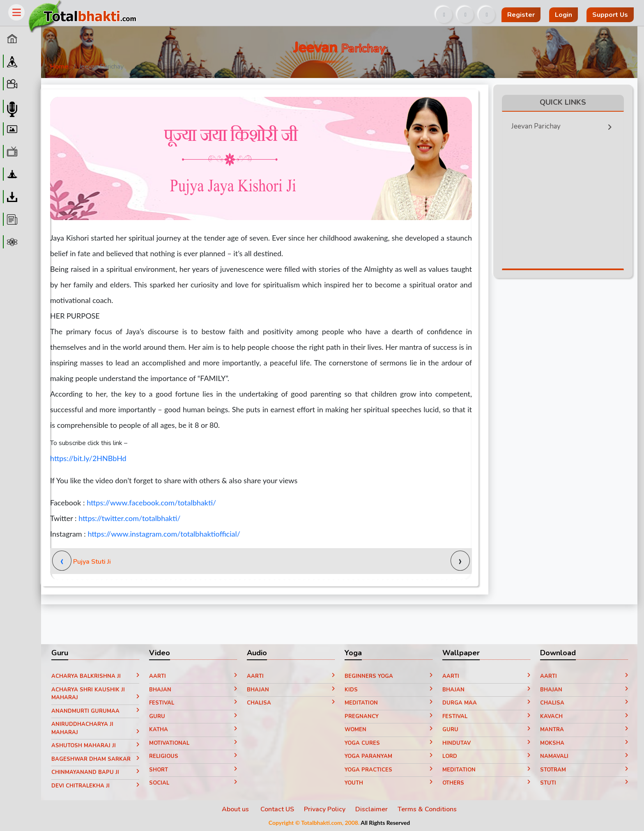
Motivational (193, 743)
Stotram (584, 770)
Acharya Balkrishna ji (95, 676)
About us (236, 809)
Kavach (584, 716)
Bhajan (193, 690)
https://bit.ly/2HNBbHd (88, 458)
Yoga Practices (389, 770)
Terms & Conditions (427, 809)
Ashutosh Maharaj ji (95, 746)
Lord (486, 756)
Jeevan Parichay (564, 125)
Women (389, 730)
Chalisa (291, 703)
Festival (193, 703)
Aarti (193, 676)
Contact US (277, 809)
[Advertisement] (319, 12)
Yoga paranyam (389, 756)
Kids (389, 690)
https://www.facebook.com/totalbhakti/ (151, 503)
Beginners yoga (389, 676)
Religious (193, 756)
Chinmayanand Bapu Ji (95, 772)
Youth (389, 783)
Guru (193, 716)
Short (193, 770)
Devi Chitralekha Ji (95, 786)
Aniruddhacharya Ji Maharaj (95, 728)
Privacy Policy (325, 809)
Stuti (584, 783)
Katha (193, 730)
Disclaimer (371, 809)
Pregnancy (389, 716)
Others (486, 783)
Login (563, 15)
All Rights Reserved (385, 823)
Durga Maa (486, 703)
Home (59, 67)
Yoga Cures (389, 743)
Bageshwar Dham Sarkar (95, 759)
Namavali (584, 756)
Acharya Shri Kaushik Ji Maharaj (95, 694)
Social (193, 783)
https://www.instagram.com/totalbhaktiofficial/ (164, 534)
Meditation (389, 703)
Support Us (610, 15)
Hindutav (486, 743)
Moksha (584, 743)
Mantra (584, 730)
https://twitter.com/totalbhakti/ (129, 518)
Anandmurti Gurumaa (95, 711)
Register (521, 15)
